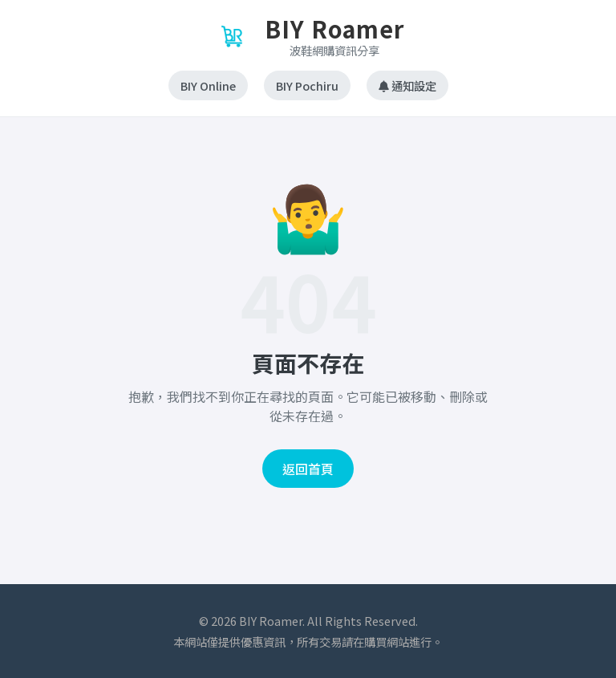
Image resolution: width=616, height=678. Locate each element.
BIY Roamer (334, 29)
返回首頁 (308, 469)
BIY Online (208, 85)
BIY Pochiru (307, 85)
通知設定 (407, 85)
